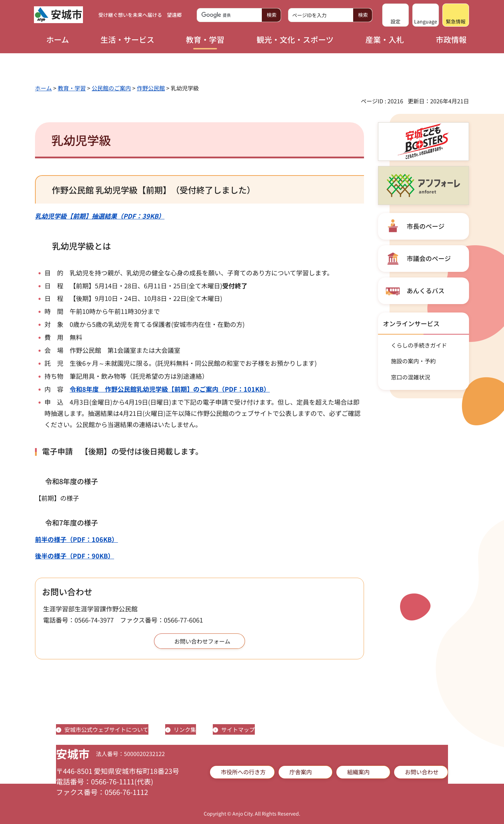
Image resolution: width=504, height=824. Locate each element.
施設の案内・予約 (413, 361)
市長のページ (426, 226)
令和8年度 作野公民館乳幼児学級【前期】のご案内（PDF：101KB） (170, 389)
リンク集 (185, 729)
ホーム (43, 88)
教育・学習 (72, 88)
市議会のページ (429, 258)
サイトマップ (238, 729)
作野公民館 (151, 88)
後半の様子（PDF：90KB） (75, 556)
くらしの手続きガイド (419, 345)
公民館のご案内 (111, 88)
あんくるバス (426, 290)
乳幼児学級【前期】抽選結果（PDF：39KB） (100, 216)
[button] (395, 15)
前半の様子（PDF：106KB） (76, 539)
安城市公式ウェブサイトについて (106, 729)
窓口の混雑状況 (411, 377)
